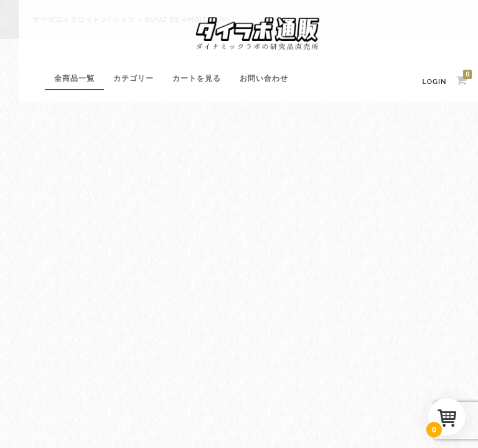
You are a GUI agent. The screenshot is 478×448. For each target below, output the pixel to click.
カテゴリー (134, 78)
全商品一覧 (74, 78)
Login (435, 82)
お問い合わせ (264, 78)
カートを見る (197, 78)
